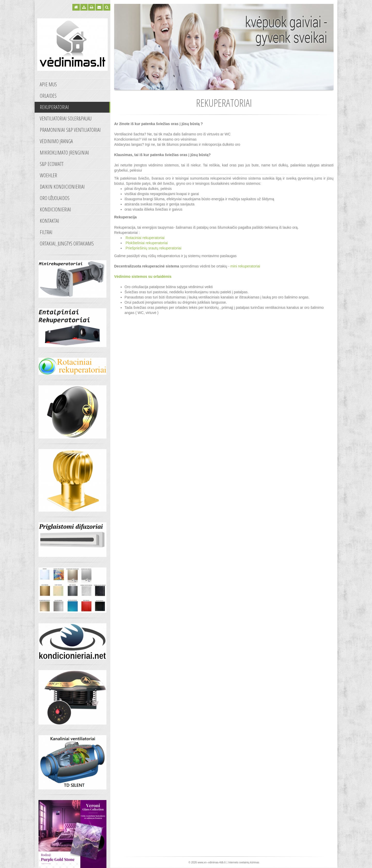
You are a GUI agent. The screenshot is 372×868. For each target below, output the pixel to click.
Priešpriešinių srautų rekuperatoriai (153, 248)
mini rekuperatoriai (245, 266)
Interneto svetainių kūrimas (244, 862)
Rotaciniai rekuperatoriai (146, 238)
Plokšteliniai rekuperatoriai (147, 243)
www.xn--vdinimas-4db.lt (212, 862)
